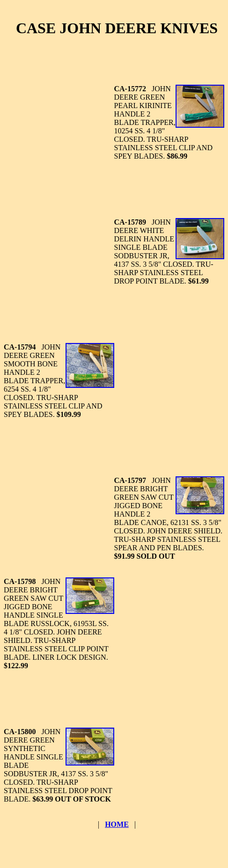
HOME (117, 824)
